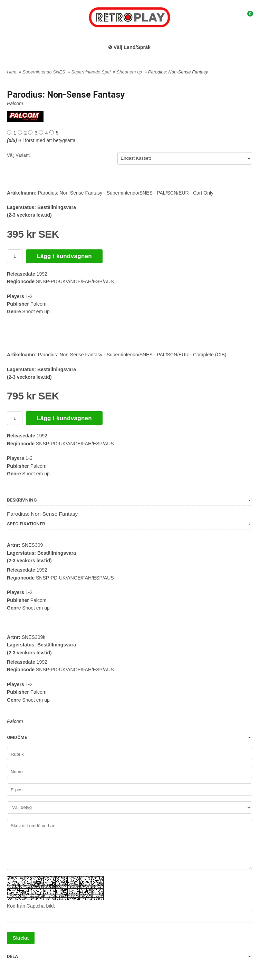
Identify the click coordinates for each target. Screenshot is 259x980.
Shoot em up (130, 72)
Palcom (15, 103)
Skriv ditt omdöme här (129, 844)
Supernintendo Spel (92, 72)
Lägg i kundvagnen (64, 256)
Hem (12, 72)
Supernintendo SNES (44, 72)
